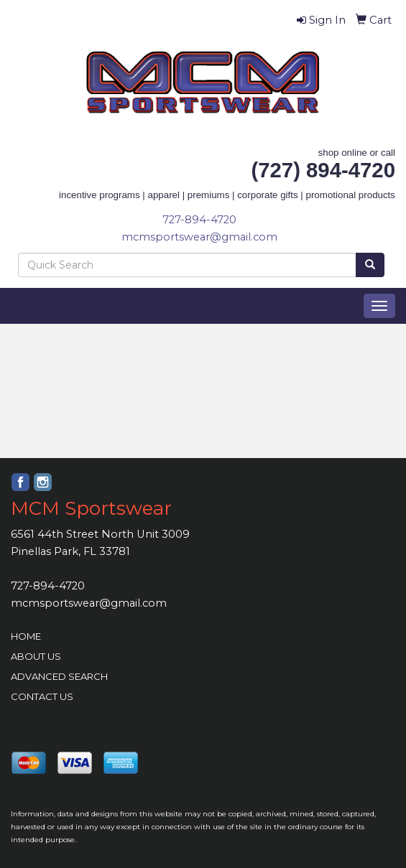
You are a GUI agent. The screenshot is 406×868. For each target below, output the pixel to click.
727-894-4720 (199, 220)
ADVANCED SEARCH (59, 676)
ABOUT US (36, 656)
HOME (26, 636)
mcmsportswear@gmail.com (199, 237)
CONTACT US (42, 696)
